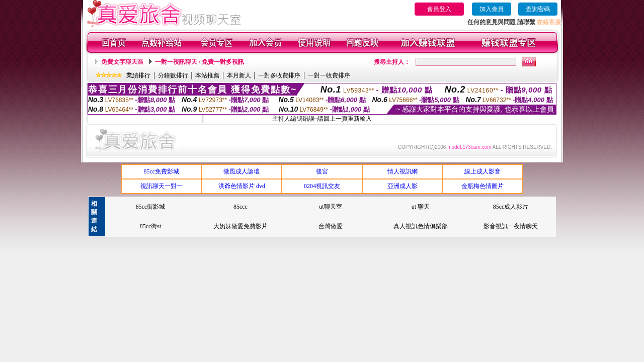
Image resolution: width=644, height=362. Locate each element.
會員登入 (439, 9)
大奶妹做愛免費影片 (240, 226)
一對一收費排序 (329, 75)
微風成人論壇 (242, 171)
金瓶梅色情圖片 (482, 186)
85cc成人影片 (511, 207)
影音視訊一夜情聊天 (511, 226)
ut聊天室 (330, 207)
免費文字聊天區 (122, 62)
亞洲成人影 (403, 186)
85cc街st (151, 226)
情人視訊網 (403, 171)
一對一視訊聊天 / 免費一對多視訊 (199, 62)
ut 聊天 (421, 207)
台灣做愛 (331, 226)
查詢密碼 (538, 9)
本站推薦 (207, 75)
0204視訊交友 (322, 186)
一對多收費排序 (279, 75)
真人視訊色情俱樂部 (421, 226)
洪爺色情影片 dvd (242, 186)
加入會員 (492, 9)
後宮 (322, 171)
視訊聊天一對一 (162, 186)
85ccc (240, 207)
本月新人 (239, 75)
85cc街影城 (151, 207)
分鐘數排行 (173, 75)
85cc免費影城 (161, 171)
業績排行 (138, 75)
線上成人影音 (482, 171)
